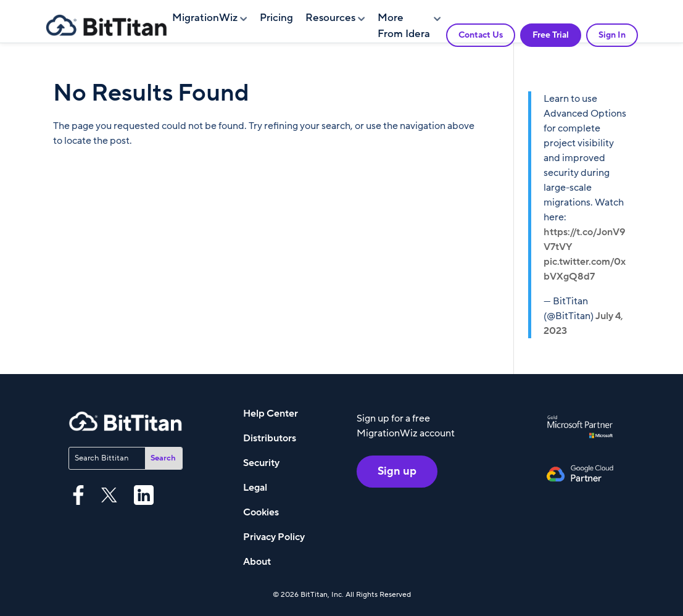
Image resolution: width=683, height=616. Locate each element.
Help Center (271, 414)
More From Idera (404, 26)
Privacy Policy (274, 537)
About (257, 562)
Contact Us (481, 35)
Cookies (261, 512)
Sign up (397, 471)
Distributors (270, 438)
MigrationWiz (205, 18)
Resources (330, 18)
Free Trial (551, 35)
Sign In (612, 35)
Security (261, 463)
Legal (255, 488)
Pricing (276, 18)
